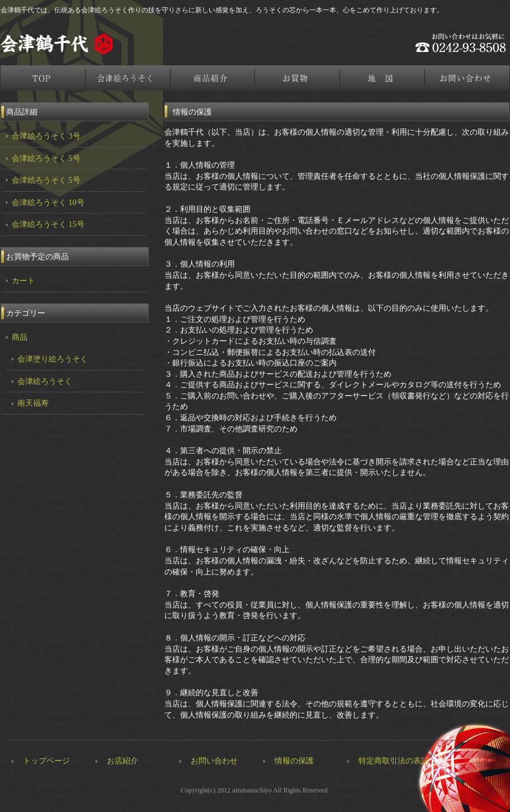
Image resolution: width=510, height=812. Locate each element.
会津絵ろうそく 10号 (48, 203)
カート (23, 281)
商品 (20, 337)
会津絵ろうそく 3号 (46, 136)
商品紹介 (213, 78)
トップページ (43, 78)
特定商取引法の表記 (394, 761)
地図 (383, 78)
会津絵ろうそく (128, 78)
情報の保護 (294, 761)
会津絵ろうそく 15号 (48, 224)
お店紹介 (122, 761)
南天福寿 (33, 403)
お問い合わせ (214, 761)
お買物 (298, 78)
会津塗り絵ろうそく (53, 359)
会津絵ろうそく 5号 (46, 158)
